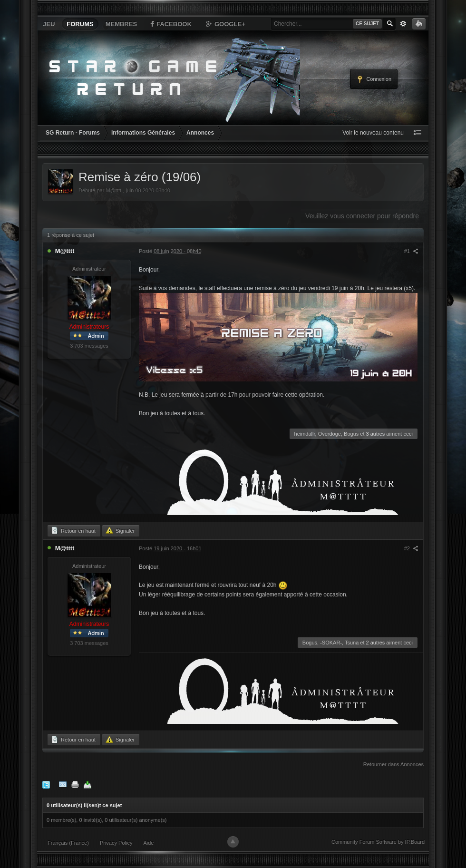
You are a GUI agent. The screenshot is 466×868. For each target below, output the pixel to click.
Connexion (374, 79)
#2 (411, 548)
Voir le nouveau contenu (373, 133)
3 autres (376, 434)
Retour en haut (73, 530)
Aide (148, 843)
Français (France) (68, 843)
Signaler (120, 530)
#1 (411, 251)
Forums (80, 24)
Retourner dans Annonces (393, 764)
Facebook (170, 24)
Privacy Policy (116, 843)
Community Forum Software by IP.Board (378, 842)
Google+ (225, 24)
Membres (121, 24)
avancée (403, 24)
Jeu (49, 24)
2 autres (376, 643)
